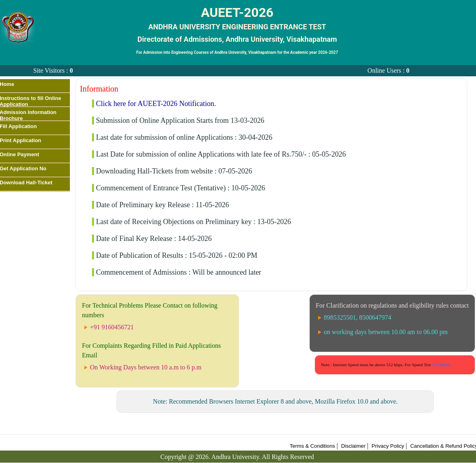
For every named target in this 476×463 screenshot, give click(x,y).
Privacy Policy (388, 446)
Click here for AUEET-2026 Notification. (156, 104)
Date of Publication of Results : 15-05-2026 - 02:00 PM (177, 255)
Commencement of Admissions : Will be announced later (179, 272)
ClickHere (441, 365)
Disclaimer (353, 446)
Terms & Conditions (312, 446)
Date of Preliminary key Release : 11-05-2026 (162, 205)
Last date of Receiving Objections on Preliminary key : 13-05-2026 (193, 222)
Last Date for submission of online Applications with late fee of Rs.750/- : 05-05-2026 (221, 154)
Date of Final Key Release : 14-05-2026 (154, 239)
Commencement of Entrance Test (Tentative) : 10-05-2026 (181, 188)
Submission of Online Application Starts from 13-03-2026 (180, 120)
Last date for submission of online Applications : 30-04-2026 (184, 137)
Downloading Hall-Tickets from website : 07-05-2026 (174, 171)
